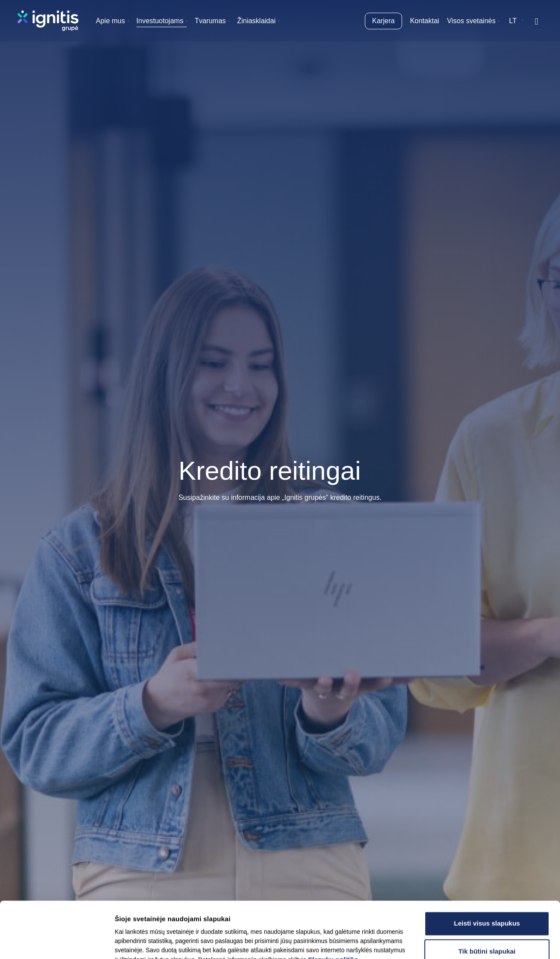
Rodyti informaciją (442, 942)
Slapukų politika (333, 907)
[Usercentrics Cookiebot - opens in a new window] (57, 942)
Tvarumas (210, 21)
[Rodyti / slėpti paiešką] (536, 21)
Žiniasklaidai (256, 21)
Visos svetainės (471, 21)
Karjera (384, 21)
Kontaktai (425, 21)
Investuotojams (160, 21)
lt (513, 21)
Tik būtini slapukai (487, 898)
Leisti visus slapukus (487, 870)
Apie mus (110, 21)
